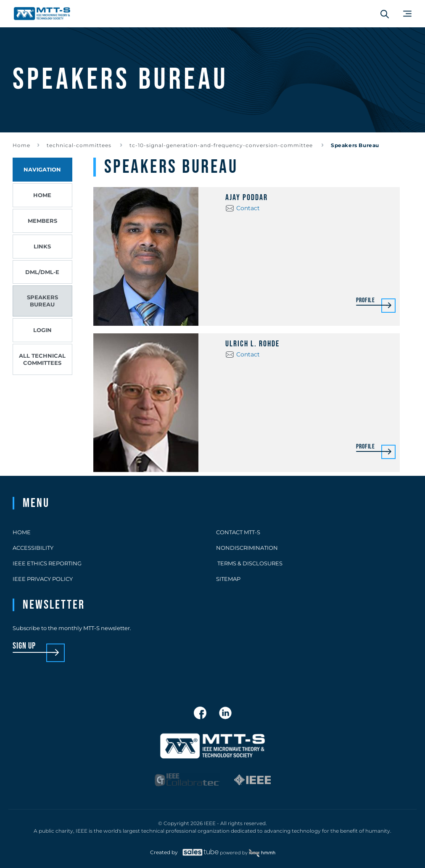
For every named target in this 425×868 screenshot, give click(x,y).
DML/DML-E (42, 272)
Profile (366, 301)
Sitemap (228, 579)
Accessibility (33, 548)
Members (42, 221)
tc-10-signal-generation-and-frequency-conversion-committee (222, 145)
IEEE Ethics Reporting (47, 563)
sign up (24, 646)
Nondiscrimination (247, 548)
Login (42, 330)
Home (21, 145)
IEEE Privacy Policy (43, 579)
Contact (248, 208)
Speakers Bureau (42, 301)
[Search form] (385, 14)
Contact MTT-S (238, 532)
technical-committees (80, 145)
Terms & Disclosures (249, 563)
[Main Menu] (407, 14)
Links (42, 246)
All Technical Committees (42, 359)
